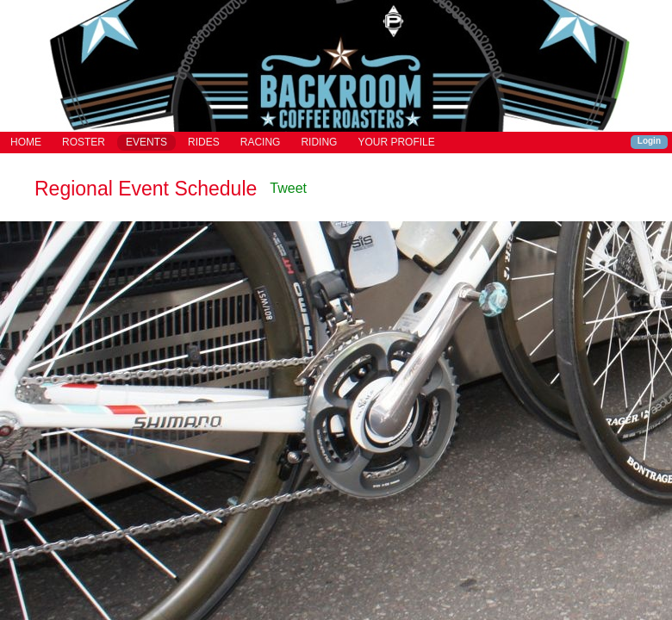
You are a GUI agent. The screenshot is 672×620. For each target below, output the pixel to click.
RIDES (204, 142)
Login (649, 141)
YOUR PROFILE (396, 142)
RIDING (319, 142)
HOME (26, 142)
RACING (261, 142)
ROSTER (84, 142)
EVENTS (146, 142)
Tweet (288, 188)
